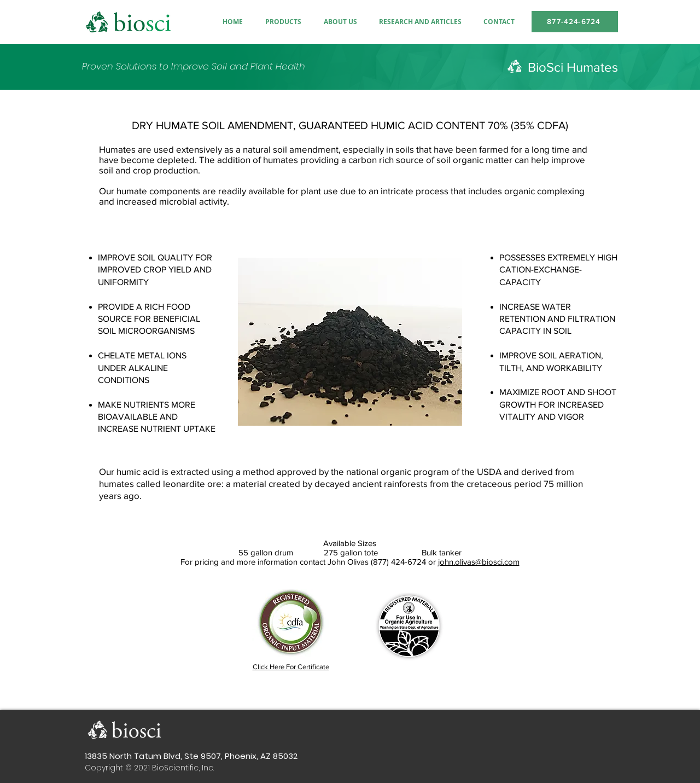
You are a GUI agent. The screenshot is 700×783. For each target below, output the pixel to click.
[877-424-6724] (575, 22)
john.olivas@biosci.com (479, 562)
